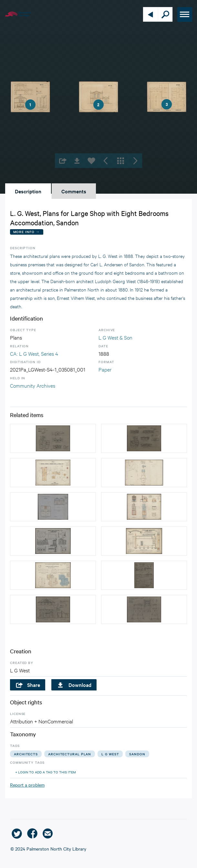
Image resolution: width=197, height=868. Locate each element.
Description (28, 191)
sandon (137, 754)
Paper (105, 369)
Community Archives (33, 385)
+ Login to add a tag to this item (46, 772)
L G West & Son (115, 337)
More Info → (27, 232)
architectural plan (70, 754)
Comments (74, 191)
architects (26, 754)
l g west (110, 754)
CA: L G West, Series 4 (34, 353)
